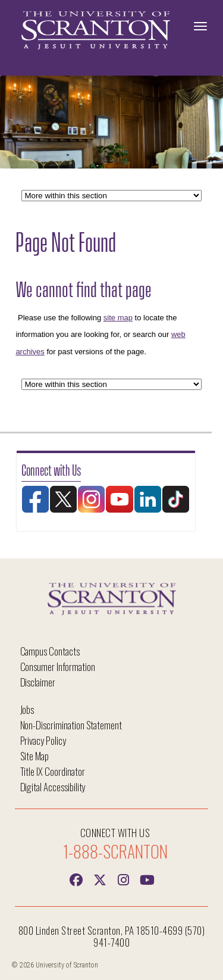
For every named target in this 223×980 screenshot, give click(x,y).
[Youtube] (147, 879)
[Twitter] (100, 879)
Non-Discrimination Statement (71, 725)
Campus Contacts (50, 651)
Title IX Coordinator (53, 771)
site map (118, 318)
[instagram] (124, 879)
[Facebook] (76, 879)
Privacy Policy (43, 740)
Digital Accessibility (53, 787)
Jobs (27, 709)
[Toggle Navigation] (200, 26)
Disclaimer (38, 682)
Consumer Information (58, 667)
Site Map (35, 756)
